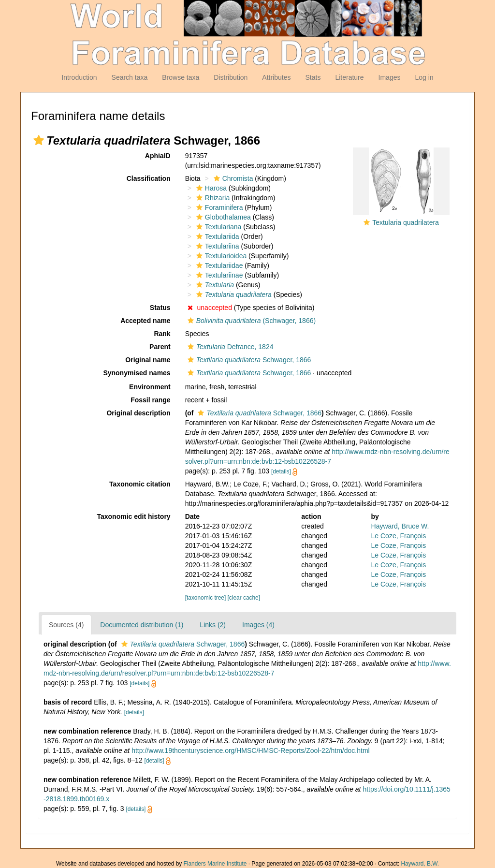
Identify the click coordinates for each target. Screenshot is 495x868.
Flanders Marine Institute (215, 864)
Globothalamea (222, 217)
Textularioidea (220, 256)
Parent (160, 347)
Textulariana (218, 227)
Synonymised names (137, 373)
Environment (150, 387)
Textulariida (217, 236)
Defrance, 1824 (229, 347)
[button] (39, 140)
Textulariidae (218, 265)
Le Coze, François (399, 536)
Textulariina (217, 246)
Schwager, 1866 (248, 360)
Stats (313, 77)
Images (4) (258, 625)
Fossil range (150, 400)
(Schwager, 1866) (250, 321)
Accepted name (145, 321)
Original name (148, 360)
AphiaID (158, 156)
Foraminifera (218, 207)
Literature (349, 77)
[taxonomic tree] (206, 598)
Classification (149, 178)
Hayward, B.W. (420, 864)
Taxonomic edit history (133, 516)
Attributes (276, 77)
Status (160, 308)
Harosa (210, 188)
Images (390, 77)
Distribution (231, 77)
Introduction (79, 77)
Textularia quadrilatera (406, 222)
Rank (162, 334)
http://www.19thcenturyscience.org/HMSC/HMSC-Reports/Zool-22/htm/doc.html (251, 750)
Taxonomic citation (140, 484)
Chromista (232, 178)
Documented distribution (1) (142, 625)
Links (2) (213, 625)
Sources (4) (66, 625)
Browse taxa (181, 77)
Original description (138, 413)
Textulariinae (218, 275)
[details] (281, 471)
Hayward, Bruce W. (400, 526)
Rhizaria (212, 198)
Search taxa (130, 77)
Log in (424, 77)
